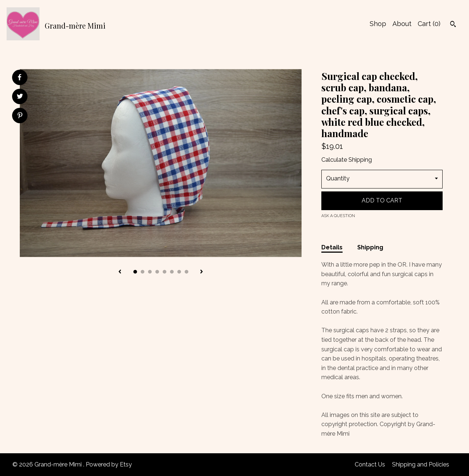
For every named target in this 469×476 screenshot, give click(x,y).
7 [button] (179, 272)
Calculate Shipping (347, 160)
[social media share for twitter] (20, 97)
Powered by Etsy (109, 464)
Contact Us (370, 464)
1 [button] (135, 272)
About (402, 24)
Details (332, 247)
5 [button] (165, 272)
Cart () (429, 24)
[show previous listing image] (120, 272)
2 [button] (143, 272)
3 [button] (150, 272)
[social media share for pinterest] (20, 116)
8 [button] (187, 272)
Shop (378, 24)
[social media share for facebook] (19, 77)
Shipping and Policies (421, 464)
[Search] (453, 25)
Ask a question (338, 216)
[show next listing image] (202, 272)
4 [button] (157, 272)
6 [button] (172, 272)
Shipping (370, 247)
